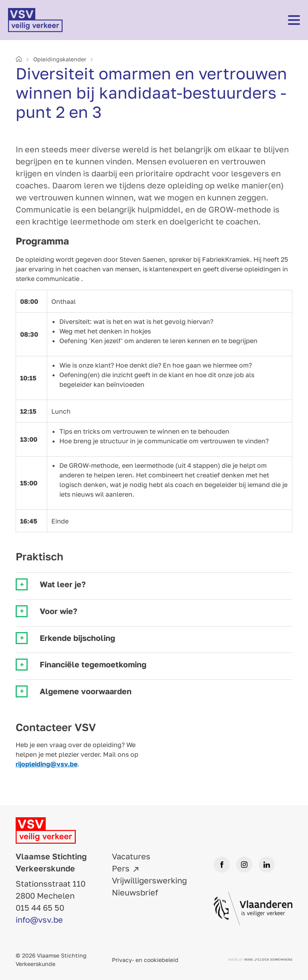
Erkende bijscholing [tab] (77, 638)
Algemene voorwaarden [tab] (86, 691)
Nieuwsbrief (135, 892)
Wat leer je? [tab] (63, 584)
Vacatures (131, 856)
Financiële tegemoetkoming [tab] (93, 664)
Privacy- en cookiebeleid (145, 960)
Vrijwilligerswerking (149, 880)
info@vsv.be (39, 919)
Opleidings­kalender (60, 59)
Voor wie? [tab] (59, 611)
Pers (121, 868)
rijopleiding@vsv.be (47, 764)
